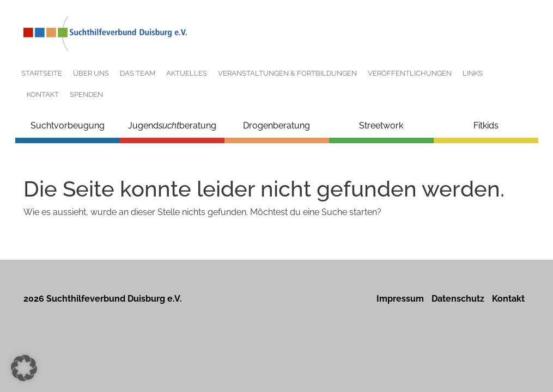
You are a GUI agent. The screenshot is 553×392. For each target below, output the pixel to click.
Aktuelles (187, 73)
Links (473, 73)
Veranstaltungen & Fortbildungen (287, 73)
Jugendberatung (172, 125)
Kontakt (43, 94)
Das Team (138, 73)
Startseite (42, 73)
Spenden (86, 94)
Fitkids (486, 125)
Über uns (91, 73)
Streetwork (381, 125)
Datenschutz (458, 299)
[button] (24, 368)
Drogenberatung (276, 125)
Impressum (400, 299)
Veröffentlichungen (410, 73)
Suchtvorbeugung (68, 125)
